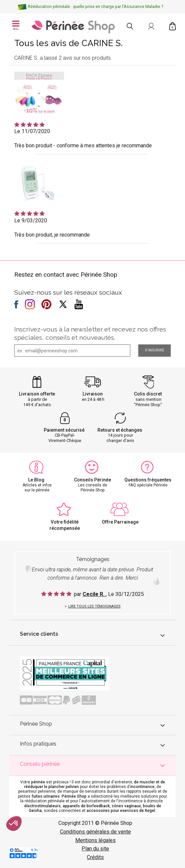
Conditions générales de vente (95, 832)
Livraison (93, 394)
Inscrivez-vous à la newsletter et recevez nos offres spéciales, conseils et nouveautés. (90, 333)
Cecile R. (94, 594)
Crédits (95, 857)
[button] (14, 824)
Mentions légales (95, 840)
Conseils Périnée (92, 480)
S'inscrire (154, 350)
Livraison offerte (37, 394)
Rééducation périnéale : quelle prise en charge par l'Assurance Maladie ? (95, 6)
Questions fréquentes (148, 480)
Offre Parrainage (120, 522)
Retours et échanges (120, 430)
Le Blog (36, 480)
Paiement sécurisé (64, 430)
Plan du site (95, 849)
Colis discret (148, 394)
